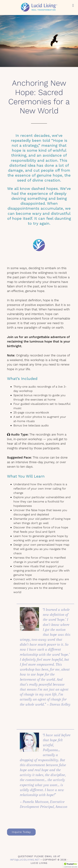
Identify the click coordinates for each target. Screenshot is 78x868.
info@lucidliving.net (25, 860)
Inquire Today (21, 832)
